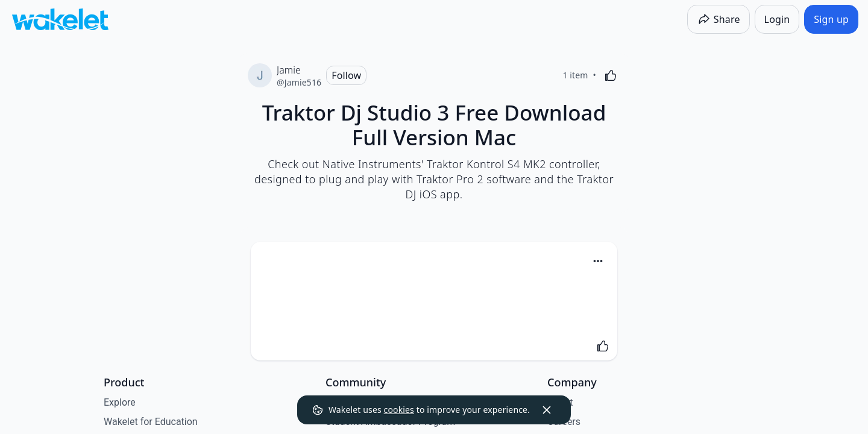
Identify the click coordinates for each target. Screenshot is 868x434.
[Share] (719, 19)
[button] (598, 262)
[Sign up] (831, 19)
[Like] (611, 75)
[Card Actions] (598, 261)
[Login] (777, 19)
